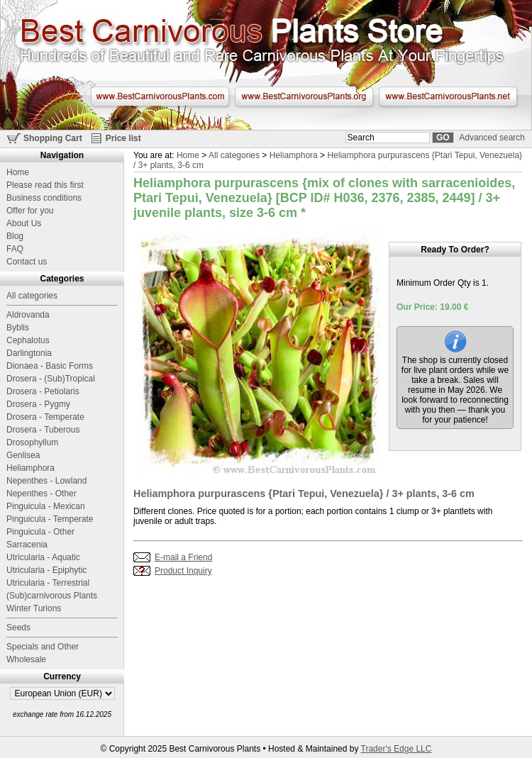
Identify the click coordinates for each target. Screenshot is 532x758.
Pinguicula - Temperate (50, 519)
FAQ (15, 249)
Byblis (18, 328)
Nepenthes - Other (41, 494)
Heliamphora (294, 155)
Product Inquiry (183, 571)
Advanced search (492, 138)
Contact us (27, 262)
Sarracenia (27, 545)
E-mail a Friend (183, 557)
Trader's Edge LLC (397, 749)
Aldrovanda (28, 315)
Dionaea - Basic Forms (50, 366)
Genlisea (23, 455)
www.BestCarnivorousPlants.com (160, 96)
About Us (24, 223)
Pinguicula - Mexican (46, 506)
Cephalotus (28, 340)
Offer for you (30, 211)
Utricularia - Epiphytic (46, 570)
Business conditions (44, 198)
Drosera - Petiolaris (43, 391)
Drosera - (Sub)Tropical (51, 379)
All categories (234, 155)
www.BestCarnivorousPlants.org (304, 96)
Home (188, 155)
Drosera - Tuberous (43, 430)
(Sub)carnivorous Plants (52, 596)
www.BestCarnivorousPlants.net (448, 96)
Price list (123, 138)
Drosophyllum (32, 442)
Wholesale (26, 659)
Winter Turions (34, 608)
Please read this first (45, 185)
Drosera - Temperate (45, 417)
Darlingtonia (29, 353)
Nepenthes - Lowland (46, 481)
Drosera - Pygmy (38, 404)
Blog (15, 236)
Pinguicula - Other (40, 532)
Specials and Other (43, 647)
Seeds (18, 628)
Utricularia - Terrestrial (48, 583)
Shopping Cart (53, 138)
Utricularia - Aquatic (43, 557)
